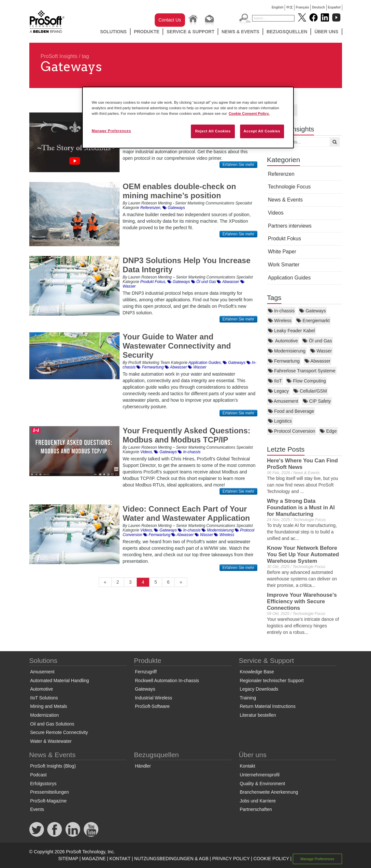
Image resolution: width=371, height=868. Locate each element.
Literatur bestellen (258, 715)
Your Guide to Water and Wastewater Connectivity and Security (177, 346)
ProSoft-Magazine (49, 801)
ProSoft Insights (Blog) (53, 766)
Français (302, 7)
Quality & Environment (262, 784)
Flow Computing (306, 381)
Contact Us (170, 20)
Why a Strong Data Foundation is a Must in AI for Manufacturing (301, 508)
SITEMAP (68, 859)
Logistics (280, 421)
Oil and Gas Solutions (52, 724)
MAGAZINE (94, 859)
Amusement (283, 401)
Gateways (313, 311)
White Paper (282, 252)
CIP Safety (317, 401)
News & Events (240, 32)
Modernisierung (287, 351)
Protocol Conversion (292, 431)
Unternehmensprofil (260, 775)
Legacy (278, 391)
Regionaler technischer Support (272, 681)
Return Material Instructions (268, 706)
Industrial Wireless (153, 698)
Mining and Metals (49, 706)
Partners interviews (290, 226)
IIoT (275, 381)
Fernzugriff (146, 672)
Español (334, 7)
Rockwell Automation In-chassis (167, 681)
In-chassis (281, 311)
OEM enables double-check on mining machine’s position (179, 191)
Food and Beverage (291, 411)
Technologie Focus (289, 187)
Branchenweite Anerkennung (269, 792)
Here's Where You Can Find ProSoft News (303, 464)
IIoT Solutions (44, 698)
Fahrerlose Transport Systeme (302, 371)
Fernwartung (284, 361)
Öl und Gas (317, 341)
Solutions (113, 32)
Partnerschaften (256, 809)
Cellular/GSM (310, 391)
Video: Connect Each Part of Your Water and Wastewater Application (186, 513)
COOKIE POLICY (271, 859)
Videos (276, 213)
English (278, 7)
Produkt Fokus (285, 239)
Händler (143, 766)
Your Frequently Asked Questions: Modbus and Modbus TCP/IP (187, 435)
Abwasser (318, 361)
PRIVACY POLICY (231, 859)
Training (248, 698)
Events (37, 809)
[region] (188, 118)
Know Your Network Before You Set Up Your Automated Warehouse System (303, 554)
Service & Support (190, 32)
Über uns (326, 32)
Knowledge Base (257, 672)
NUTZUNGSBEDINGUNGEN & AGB (171, 859)
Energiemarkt (313, 321)
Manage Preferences (317, 859)
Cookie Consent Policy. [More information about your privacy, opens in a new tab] (249, 113)
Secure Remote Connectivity (59, 732)
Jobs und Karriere (258, 801)
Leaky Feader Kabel (292, 331)
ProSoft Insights (59, 56)
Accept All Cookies (262, 131)
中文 (290, 7)
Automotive (283, 341)
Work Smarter (284, 265)
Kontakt (247, 766)
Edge (328, 431)
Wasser (321, 351)
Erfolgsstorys (43, 784)
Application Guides (289, 278)
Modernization (45, 715)
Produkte (147, 32)
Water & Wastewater (51, 741)
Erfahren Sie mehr (238, 165)
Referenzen (281, 174)
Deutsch (318, 7)
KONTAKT (120, 859)
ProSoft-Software (152, 706)
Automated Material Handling (60, 681)
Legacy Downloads (259, 689)
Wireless (280, 321)
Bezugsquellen (287, 32)
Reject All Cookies (213, 131)
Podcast (39, 775)
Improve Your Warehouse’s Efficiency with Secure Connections (302, 601)
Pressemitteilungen (50, 792)
